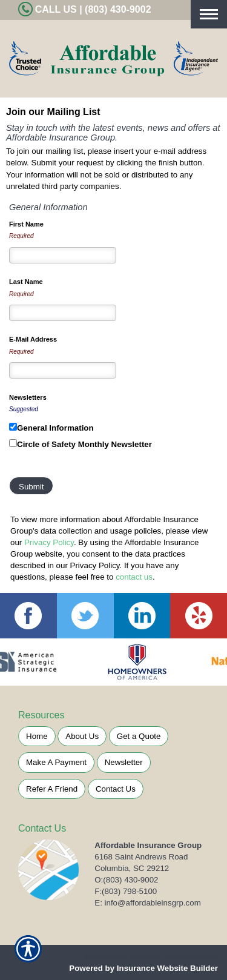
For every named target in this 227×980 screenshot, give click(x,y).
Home (37, 736)
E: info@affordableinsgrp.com (148, 903)
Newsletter (124, 762)
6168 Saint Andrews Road (141, 857)
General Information (55, 428)
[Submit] (31, 486)
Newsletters (28, 397)
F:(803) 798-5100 (126, 891)
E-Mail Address (33, 339)
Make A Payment (56, 762)
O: (126, 880)
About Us (82, 736)
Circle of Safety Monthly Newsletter (84, 444)
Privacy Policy (49, 542)
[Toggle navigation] (209, 14)
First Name (26, 224)
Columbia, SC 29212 (132, 868)
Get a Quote (139, 736)
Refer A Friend (52, 789)
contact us (134, 577)
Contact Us (116, 789)
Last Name (26, 282)
